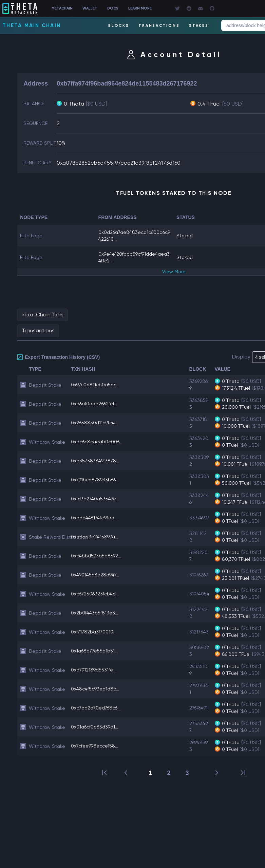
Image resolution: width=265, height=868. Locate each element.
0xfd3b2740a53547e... (95, 499)
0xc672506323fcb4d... (95, 594)
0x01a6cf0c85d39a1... (94, 727)
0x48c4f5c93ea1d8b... (95, 689)
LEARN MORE (140, 8)
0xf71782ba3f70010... (94, 632)
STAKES (199, 26)
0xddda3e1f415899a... (94, 537)
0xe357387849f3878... (95, 461)
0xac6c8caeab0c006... (97, 442)
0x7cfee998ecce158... (94, 746)
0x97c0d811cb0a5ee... (95, 385)
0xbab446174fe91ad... (94, 518)
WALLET (90, 8)
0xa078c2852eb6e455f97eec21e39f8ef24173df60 (119, 163)
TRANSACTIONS (159, 26)
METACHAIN (62, 8)
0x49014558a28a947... (95, 575)
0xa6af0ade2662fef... (94, 404)
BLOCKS (119, 26)
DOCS (113, 8)
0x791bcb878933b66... (95, 480)
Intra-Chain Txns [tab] (43, 315)
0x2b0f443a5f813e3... (94, 613)
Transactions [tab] (38, 330)
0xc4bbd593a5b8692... (96, 556)
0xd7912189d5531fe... (93, 670)
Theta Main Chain (32, 25)
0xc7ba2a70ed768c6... (96, 708)
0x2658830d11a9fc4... (94, 423)
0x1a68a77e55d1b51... (94, 651)
